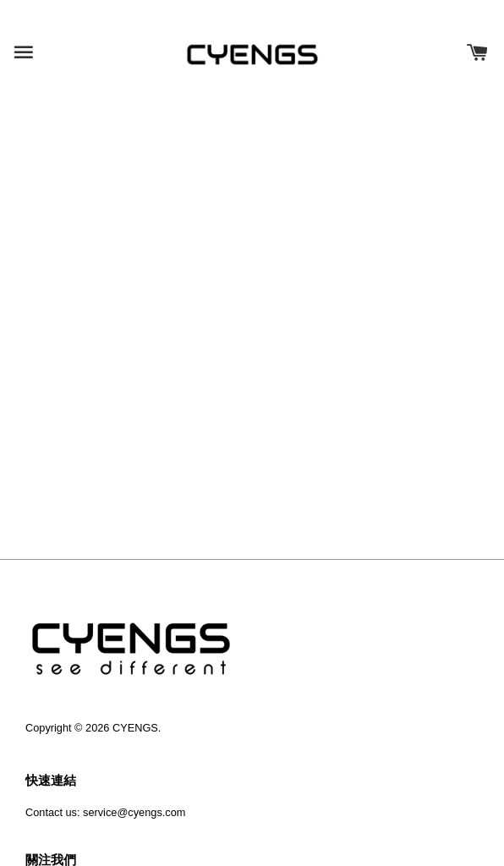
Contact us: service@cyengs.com (105, 812)
